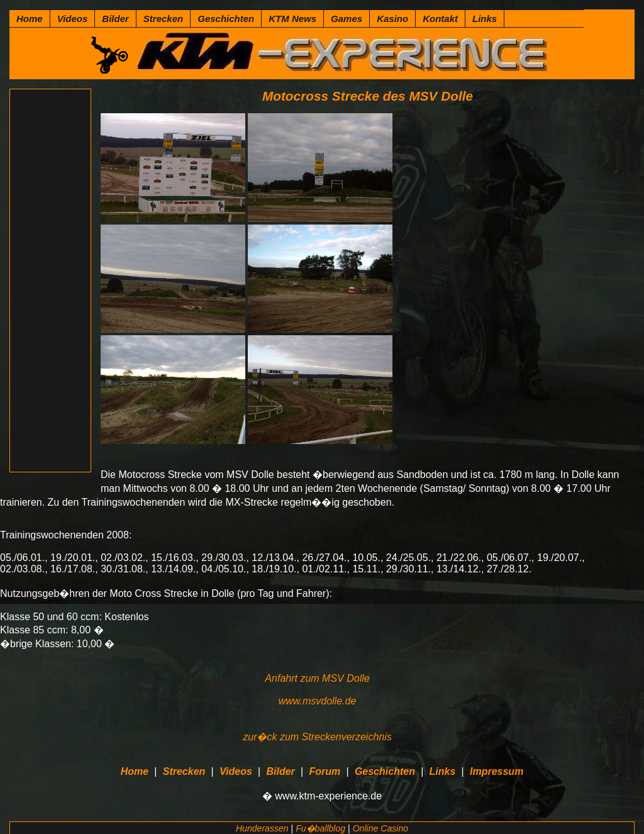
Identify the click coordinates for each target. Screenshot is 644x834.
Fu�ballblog (320, 828)
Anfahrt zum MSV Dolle (317, 678)
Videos (73, 19)
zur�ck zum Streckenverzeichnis (317, 737)
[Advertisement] (50, 281)
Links (485, 19)
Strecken (163, 19)
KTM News (292, 19)
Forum (325, 771)
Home (30, 19)
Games (347, 19)
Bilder (115, 19)
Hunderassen (262, 828)
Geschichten (226, 19)
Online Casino (380, 828)
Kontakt (440, 19)
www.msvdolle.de (318, 701)
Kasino (392, 19)
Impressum (497, 771)
